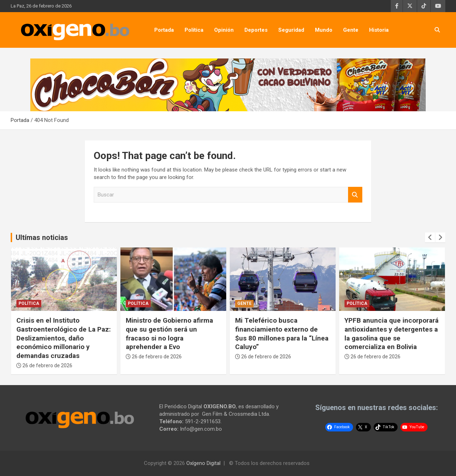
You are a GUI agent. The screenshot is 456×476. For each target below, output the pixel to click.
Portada (164, 30)
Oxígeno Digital (203, 463)
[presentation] (430, 237)
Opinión (224, 30)
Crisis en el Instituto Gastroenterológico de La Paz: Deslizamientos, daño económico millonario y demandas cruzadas (64, 338)
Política (194, 30)
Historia (379, 30)
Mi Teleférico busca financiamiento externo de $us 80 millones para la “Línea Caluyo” (282, 334)
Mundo (324, 30)
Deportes (256, 30)
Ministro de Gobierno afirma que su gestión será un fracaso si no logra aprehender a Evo (169, 334)
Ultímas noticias (42, 237)
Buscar (355, 195)
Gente (351, 30)
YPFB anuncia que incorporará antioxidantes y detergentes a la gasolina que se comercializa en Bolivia (392, 334)
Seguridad (291, 30)
